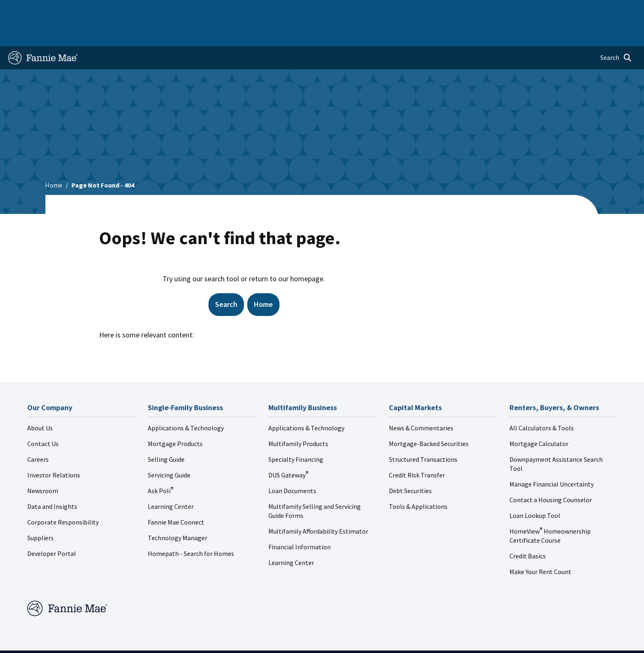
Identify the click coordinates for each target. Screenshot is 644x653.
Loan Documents (292, 464)
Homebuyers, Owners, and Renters (288, 10)
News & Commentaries (421, 401)
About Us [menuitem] (443, 10)
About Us (40, 401)
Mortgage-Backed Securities (429, 417)
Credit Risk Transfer (417, 449)
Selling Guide (166, 433)
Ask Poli (161, 464)
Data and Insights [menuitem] (491, 10)
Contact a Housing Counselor (551, 473)
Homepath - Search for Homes (191, 527)
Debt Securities (410, 464)
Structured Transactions (423, 433)
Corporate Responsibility (63, 496)
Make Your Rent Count (540, 545)
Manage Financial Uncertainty (552, 458)
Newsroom (43, 464)
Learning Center (171, 480)
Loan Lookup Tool (535, 489)
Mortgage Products (175, 417)
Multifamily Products (298, 417)
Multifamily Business (145, 10)
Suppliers (40, 511)
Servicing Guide (169, 449)
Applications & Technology (186, 401)
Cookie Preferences (503, 639)
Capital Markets (207, 10)
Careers (38, 433)
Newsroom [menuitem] (541, 10)
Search (226, 278)
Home (22, 10)
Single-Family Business (73, 10)
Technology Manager (178, 511)
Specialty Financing (296, 433)
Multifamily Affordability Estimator (318, 505)
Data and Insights (52, 480)
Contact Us (43, 417)
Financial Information (300, 520)
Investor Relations (54, 449)
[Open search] (616, 31)
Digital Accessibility (437, 639)
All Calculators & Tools (542, 401)
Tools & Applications (418, 480)
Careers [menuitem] (577, 10)
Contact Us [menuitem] (613, 10)
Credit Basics (528, 530)
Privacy (388, 639)
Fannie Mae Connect (176, 496)
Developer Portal (52, 527)
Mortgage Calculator (539, 417)
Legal (355, 639)
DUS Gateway (288, 449)
